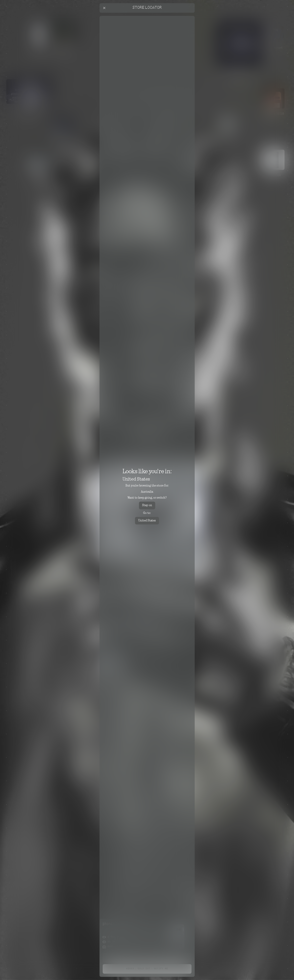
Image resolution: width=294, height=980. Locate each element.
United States (147, 521)
